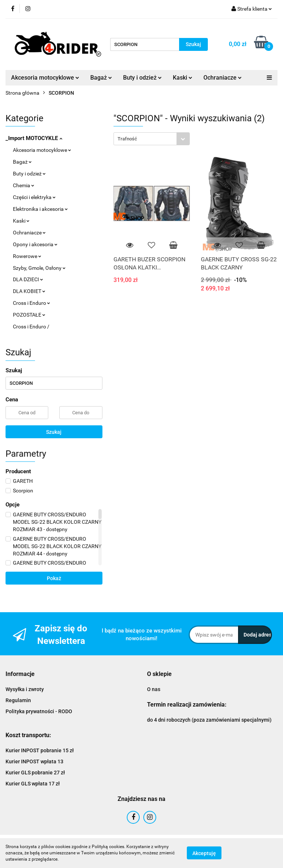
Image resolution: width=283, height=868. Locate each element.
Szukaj (54, 432)
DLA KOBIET (29, 291)
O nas (154, 689)
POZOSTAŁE (29, 315)
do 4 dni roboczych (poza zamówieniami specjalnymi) (209, 720)
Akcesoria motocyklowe (45, 78)
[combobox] (152, 139)
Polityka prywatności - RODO (39, 711)
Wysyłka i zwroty (25, 689)
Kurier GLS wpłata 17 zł (33, 784)
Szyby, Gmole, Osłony (39, 268)
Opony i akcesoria (35, 244)
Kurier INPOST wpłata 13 (34, 761)
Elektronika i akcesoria (40, 209)
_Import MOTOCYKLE (34, 138)
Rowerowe (27, 256)
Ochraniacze (223, 78)
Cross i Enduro (32, 303)
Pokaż (54, 578)
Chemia (24, 185)
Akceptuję (204, 853)
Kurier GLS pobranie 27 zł (35, 773)
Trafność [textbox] (127, 139)
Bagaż (101, 78)
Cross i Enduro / (31, 327)
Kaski (183, 78)
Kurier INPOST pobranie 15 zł (40, 750)
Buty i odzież (142, 78)
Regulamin (18, 700)
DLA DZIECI (28, 279)
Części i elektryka (34, 197)
